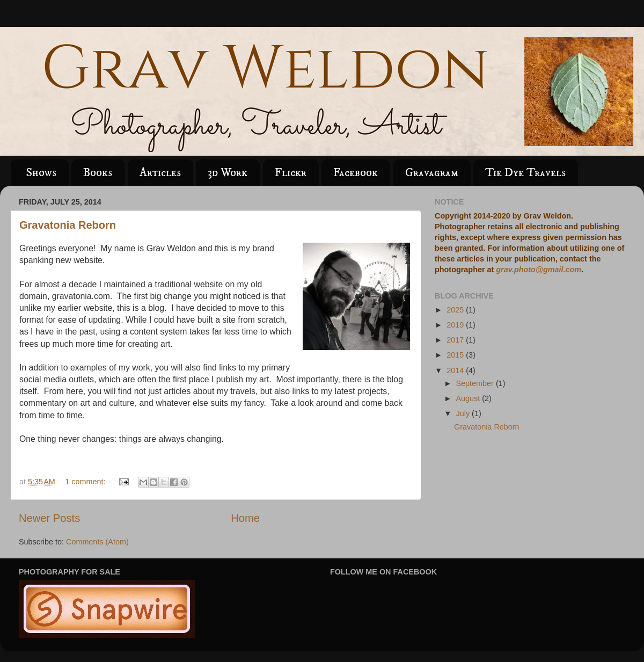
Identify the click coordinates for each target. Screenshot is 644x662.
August (469, 398)
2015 (456, 355)
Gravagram (432, 173)
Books (98, 173)
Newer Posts (49, 518)
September (476, 383)
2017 (456, 340)
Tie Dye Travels (525, 173)
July (464, 413)
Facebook (356, 173)
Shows (41, 173)
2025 (456, 310)
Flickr (291, 173)
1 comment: (86, 482)
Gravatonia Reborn (68, 225)
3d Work (228, 173)
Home (245, 518)
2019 (456, 325)
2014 (456, 370)
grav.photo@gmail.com (539, 270)
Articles (160, 173)
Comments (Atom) (97, 542)
